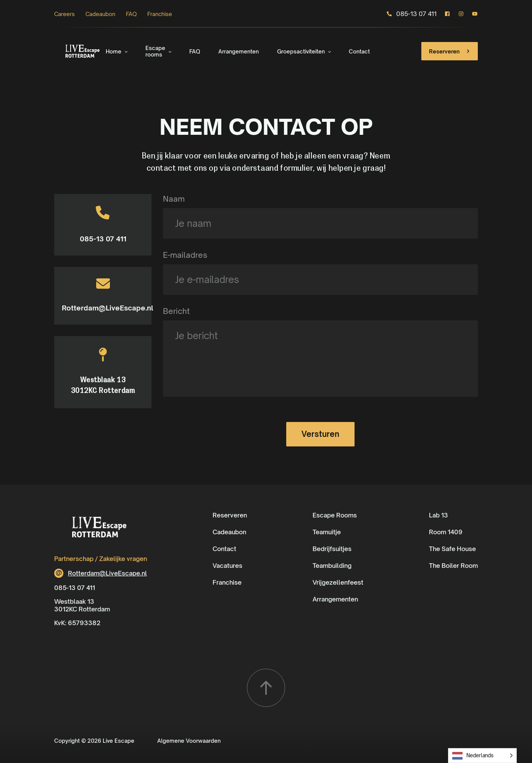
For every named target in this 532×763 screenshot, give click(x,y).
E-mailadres (185, 255)
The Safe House (452, 549)
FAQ (131, 14)
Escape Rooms (335, 515)
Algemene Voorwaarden (189, 741)
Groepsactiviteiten (301, 51)
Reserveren (450, 51)
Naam (174, 199)
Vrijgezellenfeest (338, 582)
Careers (64, 14)
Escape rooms (155, 51)
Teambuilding (332, 566)
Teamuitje (327, 532)
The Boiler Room (453, 566)
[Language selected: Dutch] (482, 756)
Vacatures (227, 566)
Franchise (160, 14)
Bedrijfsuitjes (332, 549)
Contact (359, 51)
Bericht (176, 311)
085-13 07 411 (411, 14)
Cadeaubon (100, 14)
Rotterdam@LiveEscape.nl (103, 308)
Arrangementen (239, 51)
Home (114, 51)
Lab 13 (438, 515)
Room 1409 (446, 532)
